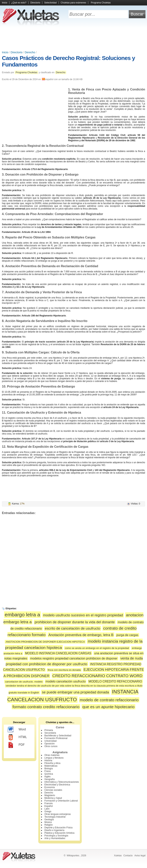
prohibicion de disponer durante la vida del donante (75, 622)
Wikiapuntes (73, 856)
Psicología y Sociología (56, 836)
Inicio (5, 3)
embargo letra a (22, 615)
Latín (47, 809)
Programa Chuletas (101, 3)
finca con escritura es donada (64, 670)
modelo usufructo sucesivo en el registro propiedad (83, 615)
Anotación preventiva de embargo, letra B (81, 635)
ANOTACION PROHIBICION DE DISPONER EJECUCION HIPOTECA (45, 642)
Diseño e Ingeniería (54, 830)
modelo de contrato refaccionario (109, 700)
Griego (48, 811)
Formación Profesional (56, 738)
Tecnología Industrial (55, 817)
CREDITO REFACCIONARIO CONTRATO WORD (97, 676)
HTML (17, 737)
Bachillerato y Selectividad (58, 736)
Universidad (50, 741)
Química (49, 774)
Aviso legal (140, 856)
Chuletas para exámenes (73, 3)
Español (49, 806)
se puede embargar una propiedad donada (75, 692)
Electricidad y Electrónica (57, 785)
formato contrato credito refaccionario (46, 707)
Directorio (35, 3)
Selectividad (50, 3)
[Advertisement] (73, 38)
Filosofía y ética (52, 763)
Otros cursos (51, 746)
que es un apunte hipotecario (108, 707)
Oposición (49, 744)
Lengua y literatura (54, 758)
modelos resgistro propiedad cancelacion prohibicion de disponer (74, 658)
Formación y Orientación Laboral (61, 801)
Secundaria (50, 733)
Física (47, 771)
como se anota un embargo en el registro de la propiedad (97, 648)
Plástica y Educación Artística (59, 833)
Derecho (30, 52)
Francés (49, 803)
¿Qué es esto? (19, 3)
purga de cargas (127, 635)
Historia (48, 760)
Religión (49, 825)
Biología (49, 769)
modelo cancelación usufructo (66, 681)
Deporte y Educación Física (58, 828)
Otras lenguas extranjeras (58, 814)
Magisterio (50, 795)
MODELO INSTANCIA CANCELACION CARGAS (58, 653)
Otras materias (52, 755)
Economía (50, 787)
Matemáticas (51, 766)
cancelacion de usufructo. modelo (24, 682)
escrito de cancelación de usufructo (73, 628)
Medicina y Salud (53, 798)
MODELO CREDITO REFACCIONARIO (115, 681)
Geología (49, 820)
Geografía (49, 779)
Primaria (49, 730)
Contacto (128, 856)
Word (17, 730)
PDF (16, 745)
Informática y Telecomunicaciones (62, 782)
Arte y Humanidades (55, 838)
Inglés (47, 777)
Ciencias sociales (53, 790)
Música (48, 822)
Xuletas (118, 856)
